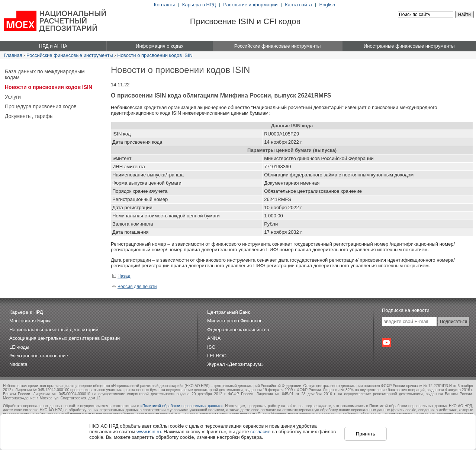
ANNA (214, 338)
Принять (366, 434)
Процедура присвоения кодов (41, 106)
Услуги (13, 97)
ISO (211, 347)
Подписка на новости (406, 310)
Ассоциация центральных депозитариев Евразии (65, 338)
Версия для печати (134, 287)
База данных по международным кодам (45, 74)
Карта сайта (298, 5)
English (327, 5)
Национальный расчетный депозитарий (54, 330)
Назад (121, 276)
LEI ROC (217, 356)
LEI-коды (19, 347)
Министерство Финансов (235, 321)
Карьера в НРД (199, 5)
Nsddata (18, 364)
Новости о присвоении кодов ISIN (155, 55)
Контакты (164, 5)
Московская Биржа (30, 321)
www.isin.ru (149, 432)
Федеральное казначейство (238, 330)
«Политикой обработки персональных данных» (181, 406)
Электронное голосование (39, 356)
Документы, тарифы (29, 116)
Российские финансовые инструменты (70, 55)
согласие (260, 432)
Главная (13, 55)
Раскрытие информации (250, 5)
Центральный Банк (229, 312)
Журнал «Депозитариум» (235, 364)
